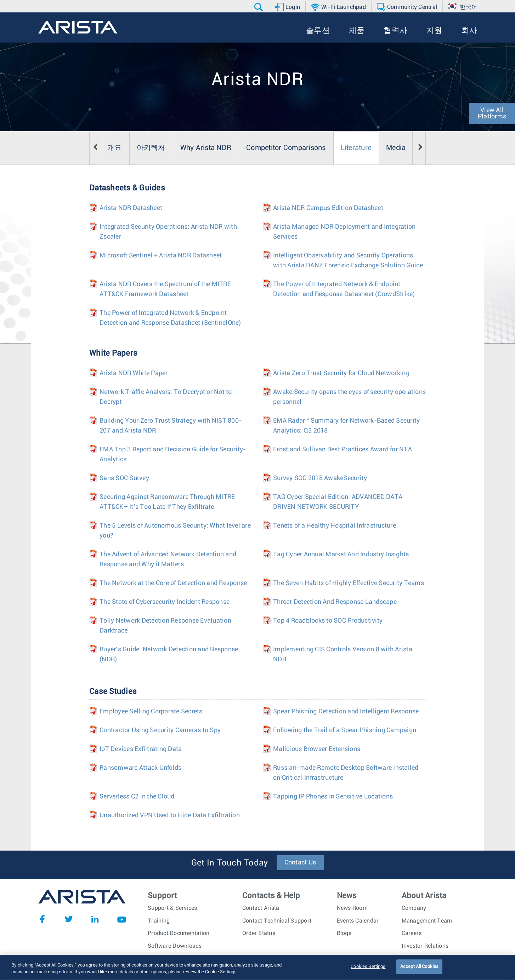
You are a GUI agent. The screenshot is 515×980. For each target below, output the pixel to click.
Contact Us (300, 863)
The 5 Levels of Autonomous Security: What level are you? (175, 531)
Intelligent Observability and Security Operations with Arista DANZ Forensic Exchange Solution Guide (348, 261)
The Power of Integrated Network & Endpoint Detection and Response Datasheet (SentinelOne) (170, 318)
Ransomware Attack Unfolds (140, 768)
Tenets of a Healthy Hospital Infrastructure (335, 526)
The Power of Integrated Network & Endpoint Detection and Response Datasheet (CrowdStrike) (344, 289)
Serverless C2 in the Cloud (137, 797)
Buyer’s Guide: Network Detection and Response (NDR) (169, 655)
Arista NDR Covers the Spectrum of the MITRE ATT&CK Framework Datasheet (165, 289)
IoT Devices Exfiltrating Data (141, 749)
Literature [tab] (356, 148)
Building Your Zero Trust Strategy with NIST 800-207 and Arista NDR (171, 426)
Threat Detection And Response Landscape (335, 602)
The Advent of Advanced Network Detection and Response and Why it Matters (168, 559)
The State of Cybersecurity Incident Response (165, 602)
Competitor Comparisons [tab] (286, 148)
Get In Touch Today (230, 863)
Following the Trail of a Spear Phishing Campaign (345, 730)
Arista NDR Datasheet (131, 208)
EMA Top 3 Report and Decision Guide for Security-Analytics (173, 455)
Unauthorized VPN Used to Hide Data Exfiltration (170, 815)
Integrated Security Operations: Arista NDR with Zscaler (168, 232)
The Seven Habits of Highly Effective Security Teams (349, 583)
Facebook (42, 919)
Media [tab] (396, 148)
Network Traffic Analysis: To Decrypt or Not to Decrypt (166, 397)
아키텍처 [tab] (151, 148)
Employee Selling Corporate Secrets (151, 712)
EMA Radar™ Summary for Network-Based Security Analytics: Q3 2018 (346, 426)
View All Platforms (492, 113)
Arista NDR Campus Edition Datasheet (328, 208)
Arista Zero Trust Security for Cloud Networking (341, 373)
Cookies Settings (368, 970)
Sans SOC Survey (124, 478)
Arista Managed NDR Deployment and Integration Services (344, 232)
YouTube (121, 919)
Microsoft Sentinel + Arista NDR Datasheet (161, 256)
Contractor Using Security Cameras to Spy (160, 730)
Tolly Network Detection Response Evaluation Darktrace (165, 626)
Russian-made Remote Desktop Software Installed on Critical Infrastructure (346, 773)
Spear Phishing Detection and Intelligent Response (346, 712)
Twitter (69, 919)
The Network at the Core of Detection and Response (173, 583)
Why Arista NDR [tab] (206, 148)
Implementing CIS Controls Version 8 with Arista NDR (343, 655)
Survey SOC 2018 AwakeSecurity (320, 478)
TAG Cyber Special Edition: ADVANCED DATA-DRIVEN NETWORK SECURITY (339, 502)
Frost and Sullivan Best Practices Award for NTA (343, 450)
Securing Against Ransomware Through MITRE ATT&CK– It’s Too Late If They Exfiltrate (167, 502)
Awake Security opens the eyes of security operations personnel (349, 397)
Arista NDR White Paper (134, 373)
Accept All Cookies (419, 970)
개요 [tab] (115, 148)
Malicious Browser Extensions (317, 749)
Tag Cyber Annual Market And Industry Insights (341, 555)
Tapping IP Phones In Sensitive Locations (333, 797)
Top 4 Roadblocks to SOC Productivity (328, 621)
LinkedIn (95, 919)
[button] (259, 7)
